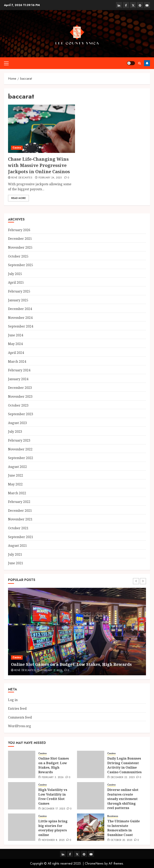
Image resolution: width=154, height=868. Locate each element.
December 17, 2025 (53, 809)
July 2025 (15, 274)
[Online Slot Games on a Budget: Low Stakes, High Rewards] (77, 632)
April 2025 (16, 282)
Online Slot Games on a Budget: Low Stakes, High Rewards (71, 664)
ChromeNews (94, 863)
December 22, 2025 (123, 777)
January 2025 (18, 300)
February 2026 (19, 230)
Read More (18, 198)
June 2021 (16, 563)
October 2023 (18, 405)
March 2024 (17, 361)
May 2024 (15, 344)
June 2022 (16, 475)
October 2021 (18, 528)
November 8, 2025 (53, 840)
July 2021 (15, 554)
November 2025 (20, 247)
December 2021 (20, 511)
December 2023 (20, 388)
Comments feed (20, 717)
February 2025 (19, 291)
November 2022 (20, 449)
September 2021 (21, 537)
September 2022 (21, 458)
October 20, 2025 (122, 840)
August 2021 (17, 546)
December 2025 (20, 239)
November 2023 (20, 396)
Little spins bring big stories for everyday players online (53, 828)
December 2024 (20, 309)
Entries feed (17, 708)
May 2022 (15, 484)
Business (113, 816)
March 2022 (17, 493)
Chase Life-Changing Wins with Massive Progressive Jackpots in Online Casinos (39, 165)
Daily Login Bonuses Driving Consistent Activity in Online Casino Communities (124, 765)
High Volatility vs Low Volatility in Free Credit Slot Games (53, 796)
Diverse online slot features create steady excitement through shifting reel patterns (123, 799)
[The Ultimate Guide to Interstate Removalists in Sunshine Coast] (91, 827)
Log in (13, 700)
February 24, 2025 (50, 178)
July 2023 (15, 431)
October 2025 (18, 256)
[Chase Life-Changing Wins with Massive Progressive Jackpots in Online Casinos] (42, 129)
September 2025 (21, 265)
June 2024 (16, 335)
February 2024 (19, 370)
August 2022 (17, 467)
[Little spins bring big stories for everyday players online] (22, 827)
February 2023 (19, 440)
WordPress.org (20, 726)
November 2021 (20, 519)
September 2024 (21, 326)
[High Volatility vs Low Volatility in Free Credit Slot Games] (22, 796)
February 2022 (19, 502)
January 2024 (18, 379)
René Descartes (22, 178)
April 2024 (16, 353)
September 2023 (21, 414)
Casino (17, 148)
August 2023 (17, 423)
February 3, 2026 (52, 670)
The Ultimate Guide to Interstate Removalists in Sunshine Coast (124, 828)
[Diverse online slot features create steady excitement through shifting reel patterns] (91, 796)
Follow (147, 63)
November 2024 (20, 318)
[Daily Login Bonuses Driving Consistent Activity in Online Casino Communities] (91, 764)
